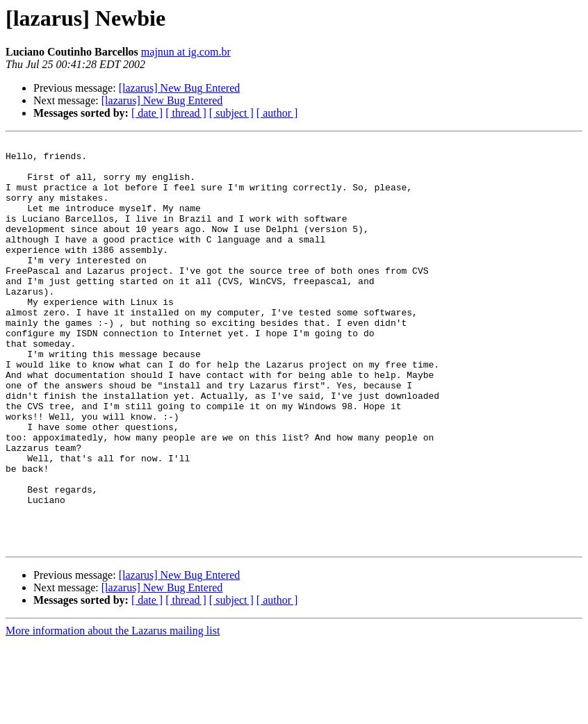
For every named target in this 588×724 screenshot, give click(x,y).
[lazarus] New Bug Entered (180, 88)
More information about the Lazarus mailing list (113, 712)
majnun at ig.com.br (186, 52)
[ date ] (147, 113)
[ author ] (277, 113)
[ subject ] (231, 113)
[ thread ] (186, 113)
